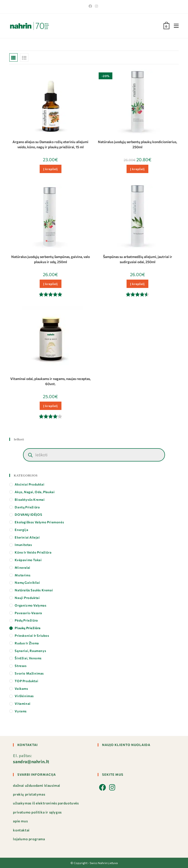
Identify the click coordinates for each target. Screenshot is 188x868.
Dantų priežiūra (27, 507)
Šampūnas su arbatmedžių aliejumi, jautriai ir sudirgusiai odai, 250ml (138, 259)
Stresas (21, 666)
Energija (21, 530)
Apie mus (20, 821)
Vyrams (21, 711)
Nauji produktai (27, 598)
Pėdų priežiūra (26, 620)
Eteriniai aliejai (27, 537)
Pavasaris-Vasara (28, 613)
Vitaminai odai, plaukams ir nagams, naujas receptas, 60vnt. (50, 381)
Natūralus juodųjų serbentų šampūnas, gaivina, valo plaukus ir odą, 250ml (51, 259)
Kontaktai (21, 830)
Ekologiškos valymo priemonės (39, 522)
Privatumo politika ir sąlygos (37, 812)
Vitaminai (23, 704)
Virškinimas (24, 696)
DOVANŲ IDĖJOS (28, 515)
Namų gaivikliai (27, 583)
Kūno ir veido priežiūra (33, 552)
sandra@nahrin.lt (31, 761)
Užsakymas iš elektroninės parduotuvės (46, 803)
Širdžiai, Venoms (28, 658)
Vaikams (21, 689)
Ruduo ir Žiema (27, 643)
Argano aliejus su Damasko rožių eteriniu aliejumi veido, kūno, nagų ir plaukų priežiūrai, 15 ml (50, 144)
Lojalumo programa (29, 839)
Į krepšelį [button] (51, 169)
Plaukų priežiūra (28, 628)
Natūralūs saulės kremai (34, 590)
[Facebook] (91, 6)
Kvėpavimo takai (28, 560)
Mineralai (22, 568)
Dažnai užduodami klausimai (37, 785)
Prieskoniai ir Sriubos (32, 636)
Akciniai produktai (29, 484)
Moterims (23, 575)
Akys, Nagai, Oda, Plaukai (35, 492)
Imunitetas (23, 545)
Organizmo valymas (30, 605)
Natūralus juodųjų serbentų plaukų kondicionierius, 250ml (137, 144)
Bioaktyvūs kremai (30, 500)
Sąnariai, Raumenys (30, 651)
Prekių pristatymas (29, 794)
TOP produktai (26, 681)
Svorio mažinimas (29, 673)
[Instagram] (96, 6)
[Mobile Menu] (174, 26)
